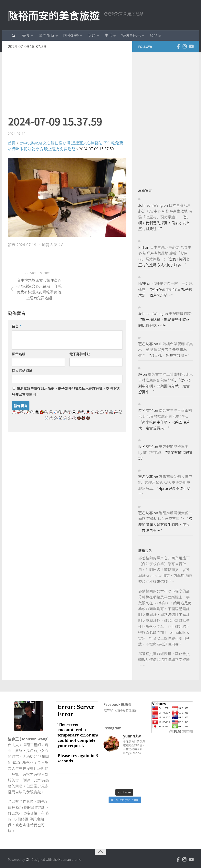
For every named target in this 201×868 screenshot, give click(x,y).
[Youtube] (191, 46)
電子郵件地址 (80, 354)
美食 (26, 35)
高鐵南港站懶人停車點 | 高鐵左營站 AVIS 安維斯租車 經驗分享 (165, 482)
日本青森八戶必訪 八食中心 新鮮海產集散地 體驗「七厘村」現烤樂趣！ (165, 211)
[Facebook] (178, 46)
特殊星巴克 (131, 35)
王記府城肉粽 (180, 313)
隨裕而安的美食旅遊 (54, 15)
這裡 (12, 807)
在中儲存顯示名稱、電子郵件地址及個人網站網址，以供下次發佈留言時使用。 (66, 391)
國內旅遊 (47, 35)
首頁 (12, 143)
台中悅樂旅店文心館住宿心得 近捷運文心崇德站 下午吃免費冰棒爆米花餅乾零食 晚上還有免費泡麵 (65, 146)
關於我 (155, 35)
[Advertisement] (67, 86)
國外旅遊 (71, 35)
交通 (92, 35)
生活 (108, 35)
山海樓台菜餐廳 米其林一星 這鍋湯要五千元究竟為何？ (165, 349)
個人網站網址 (22, 370)
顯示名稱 (19, 354)
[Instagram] (185, 46)
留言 (16, 326)
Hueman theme (70, 859)
